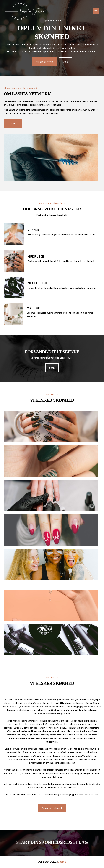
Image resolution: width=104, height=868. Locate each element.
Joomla (62, 861)
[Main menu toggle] (96, 11)
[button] (45, 62)
